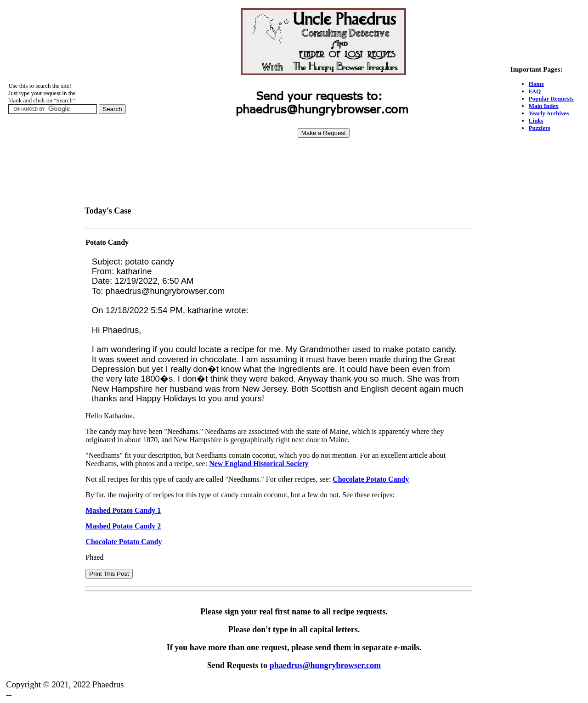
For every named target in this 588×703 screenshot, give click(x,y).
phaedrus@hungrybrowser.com (325, 665)
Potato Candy (107, 242)
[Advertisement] (323, 166)
